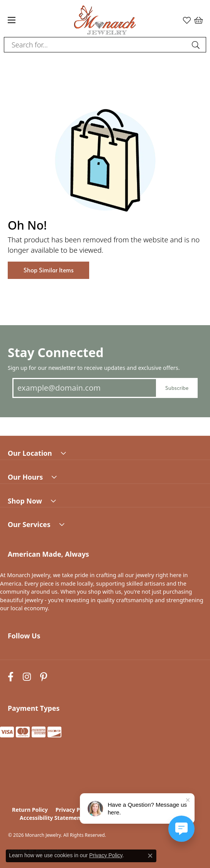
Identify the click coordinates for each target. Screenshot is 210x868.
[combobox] (96, 45)
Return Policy (30, 810)
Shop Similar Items (48, 270)
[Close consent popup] (150, 856)
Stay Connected (56, 352)
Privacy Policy (74, 810)
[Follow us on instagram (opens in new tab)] (27, 677)
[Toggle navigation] (12, 20)
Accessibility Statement (51, 818)
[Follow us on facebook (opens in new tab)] (11, 677)
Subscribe (177, 388)
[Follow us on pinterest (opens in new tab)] (44, 677)
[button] (187, 20)
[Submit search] (197, 45)
